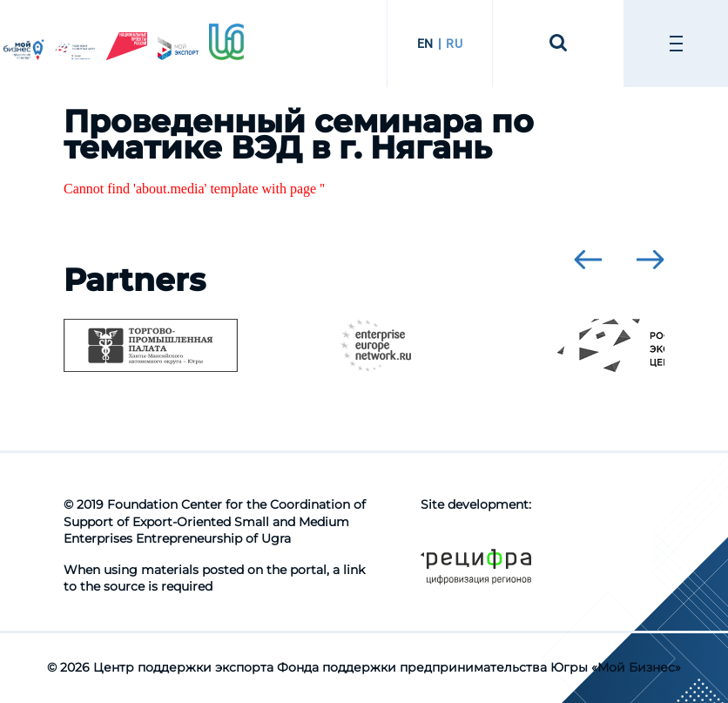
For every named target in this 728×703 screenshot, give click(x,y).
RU (454, 44)
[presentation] (588, 260)
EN (425, 44)
